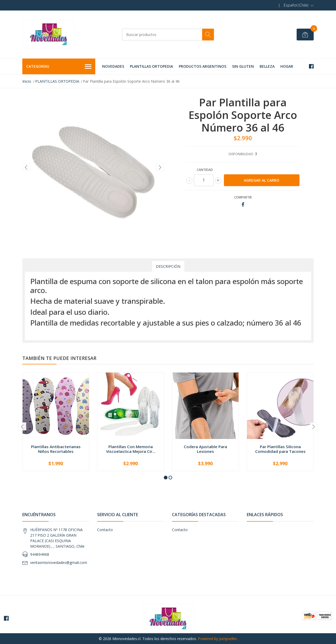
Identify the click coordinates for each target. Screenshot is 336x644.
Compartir (243, 197)
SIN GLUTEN (243, 66)
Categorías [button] (59, 67)
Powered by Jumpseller (217, 639)
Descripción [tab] (168, 266)
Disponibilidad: (241, 154)
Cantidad (205, 170)
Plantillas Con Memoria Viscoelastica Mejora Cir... (131, 449)
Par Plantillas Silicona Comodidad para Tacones (280, 449)
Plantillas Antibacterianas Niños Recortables (56, 449)
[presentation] (26, 167)
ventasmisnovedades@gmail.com (59, 562)
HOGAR (287, 66)
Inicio (27, 81)
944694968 (40, 554)
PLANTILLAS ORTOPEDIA (151, 66)
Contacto (105, 530)
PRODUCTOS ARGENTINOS (203, 66)
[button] (299, 5)
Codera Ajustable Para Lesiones (205, 449)
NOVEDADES (113, 66)
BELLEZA (267, 66)
